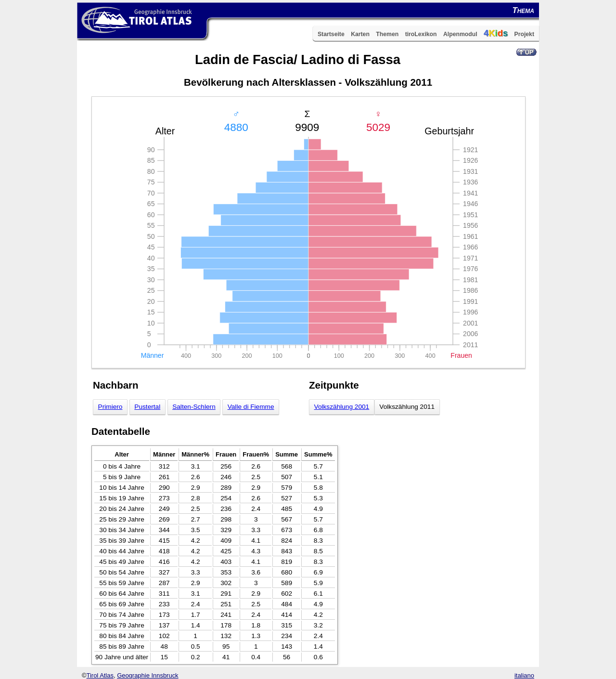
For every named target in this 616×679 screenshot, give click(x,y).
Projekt (524, 34)
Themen (387, 34)
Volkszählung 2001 (342, 407)
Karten (360, 34)
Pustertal (147, 407)
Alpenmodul (460, 34)
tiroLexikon (421, 34)
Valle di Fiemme (251, 407)
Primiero (110, 407)
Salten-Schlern (194, 407)
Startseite (331, 34)
